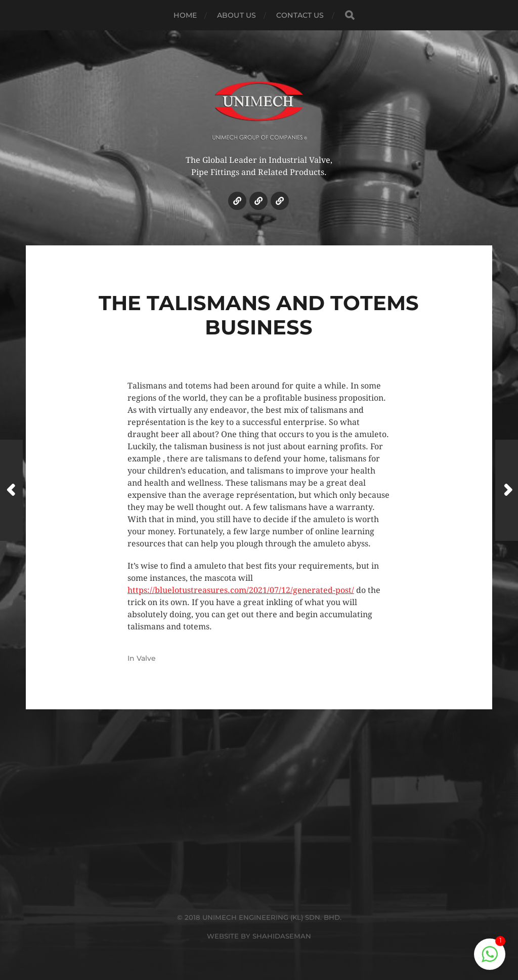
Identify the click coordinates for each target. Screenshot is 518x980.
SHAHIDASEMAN (282, 936)
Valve (146, 658)
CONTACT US (300, 15)
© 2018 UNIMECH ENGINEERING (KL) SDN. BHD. (259, 917)
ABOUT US (236, 15)
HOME (185, 15)
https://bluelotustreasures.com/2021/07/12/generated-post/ (241, 590)
